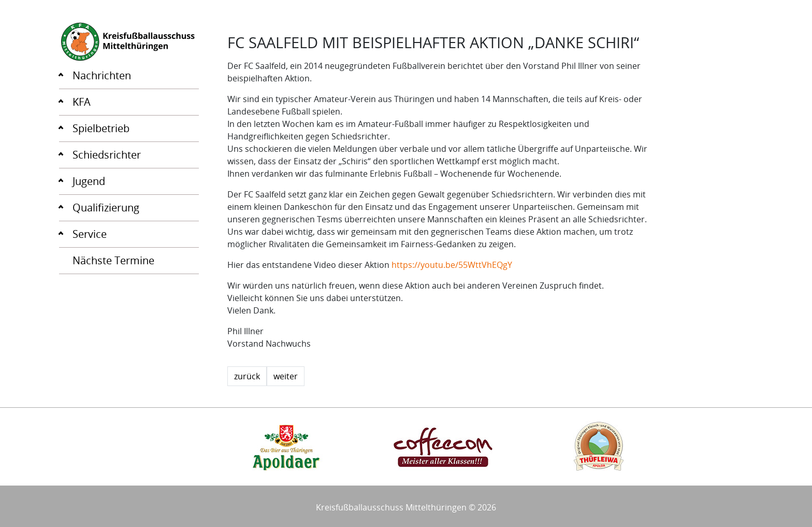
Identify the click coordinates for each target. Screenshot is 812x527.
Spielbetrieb (101, 128)
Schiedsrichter (107, 155)
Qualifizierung (106, 208)
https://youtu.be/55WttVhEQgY (451, 265)
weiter (286, 376)
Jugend (89, 181)
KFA (82, 102)
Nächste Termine (113, 260)
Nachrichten (102, 75)
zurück (247, 376)
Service (90, 234)
